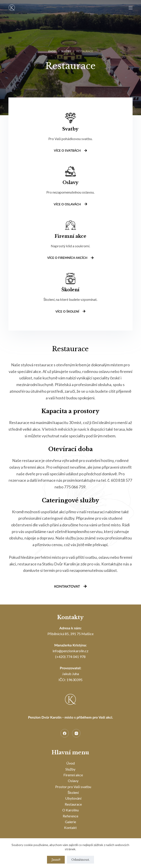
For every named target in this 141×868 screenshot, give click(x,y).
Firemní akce (73, 775)
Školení (73, 792)
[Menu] (131, 8)
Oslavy (73, 781)
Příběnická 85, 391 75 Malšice (70, 634)
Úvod (70, 763)
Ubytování (73, 798)
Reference (70, 816)
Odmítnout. (80, 860)
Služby (70, 769)
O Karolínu (70, 810)
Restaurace (73, 804)
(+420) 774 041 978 (70, 657)
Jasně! (56, 860)
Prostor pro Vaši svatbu (73, 787)
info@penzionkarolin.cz (70, 651)
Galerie (70, 822)
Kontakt (70, 827)
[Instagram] (76, 733)
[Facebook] (65, 733)
